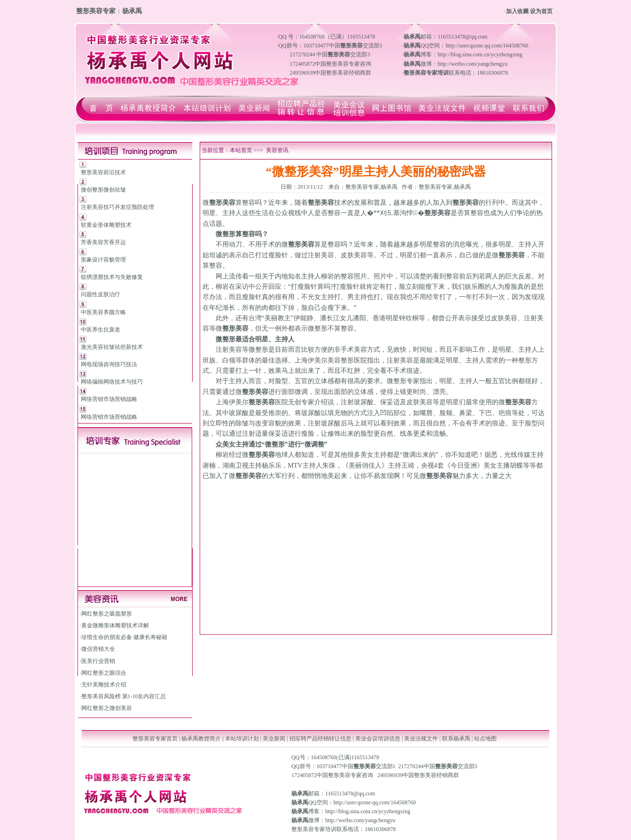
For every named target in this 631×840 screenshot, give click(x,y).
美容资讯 (277, 150)
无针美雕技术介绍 (104, 685)
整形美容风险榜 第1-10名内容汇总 (124, 696)
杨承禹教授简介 (201, 739)
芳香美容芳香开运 (103, 242)
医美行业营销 (98, 661)
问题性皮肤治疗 (101, 294)
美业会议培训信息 (378, 739)
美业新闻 (274, 739)
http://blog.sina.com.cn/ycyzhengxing (368, 811)
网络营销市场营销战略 (109, 399)
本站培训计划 (242, 739)
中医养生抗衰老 (101, 330)
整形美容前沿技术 (103, 172)
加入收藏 (517, 11)
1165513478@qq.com (350, 794)
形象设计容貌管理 (103, 260)
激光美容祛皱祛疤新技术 (112, 347)
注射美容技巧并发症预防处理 (117, 207)
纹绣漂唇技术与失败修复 (112, 277)
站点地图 (485, 739)
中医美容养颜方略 (103, 312)
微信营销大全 (98, 649)
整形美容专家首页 (155, 739)
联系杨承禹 (457, 739)
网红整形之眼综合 (104, 673)
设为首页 (541, 11)
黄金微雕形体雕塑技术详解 (115, 625)
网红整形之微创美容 (107, 708)
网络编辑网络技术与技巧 (112, 382)
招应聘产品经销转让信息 (320, 739)
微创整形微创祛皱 (103, 190)
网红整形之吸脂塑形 (107, 614)
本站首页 (241, 150)
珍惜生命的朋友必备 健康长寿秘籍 (124, 637)
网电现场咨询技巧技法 (109, 364)
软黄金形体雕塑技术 (106, 225)
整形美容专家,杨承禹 (371, 187)
